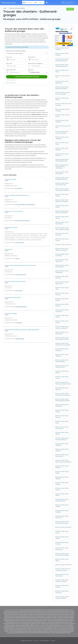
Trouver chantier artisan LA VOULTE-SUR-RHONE (63, 93)
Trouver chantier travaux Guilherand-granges (35, 620)
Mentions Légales (45, 641)
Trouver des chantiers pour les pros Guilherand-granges (18, 614)
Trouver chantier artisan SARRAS (62, 217)
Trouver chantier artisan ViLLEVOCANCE (62, 456)
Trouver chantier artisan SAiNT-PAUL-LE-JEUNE (62, 581)
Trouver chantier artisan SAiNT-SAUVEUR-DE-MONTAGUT (64, 461)
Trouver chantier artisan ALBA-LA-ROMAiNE (62, 361)
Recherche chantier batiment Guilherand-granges (35, 613)
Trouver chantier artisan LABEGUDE (62, 355)
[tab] (27, 180)
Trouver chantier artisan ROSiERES (62, 483)
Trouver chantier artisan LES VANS (63, 127)
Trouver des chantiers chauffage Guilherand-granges (17, 617)
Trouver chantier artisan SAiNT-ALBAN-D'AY (62, 366)
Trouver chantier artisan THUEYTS (62, 416)
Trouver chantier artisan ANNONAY (62, 49)
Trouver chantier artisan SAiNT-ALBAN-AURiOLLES (62, 522)
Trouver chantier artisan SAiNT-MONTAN (62, 266)
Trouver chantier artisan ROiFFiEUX (62, 149)
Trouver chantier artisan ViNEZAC (62, 411)
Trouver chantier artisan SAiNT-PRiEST (62, 405)
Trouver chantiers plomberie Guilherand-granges (28, 625)
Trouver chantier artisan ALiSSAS (62, 378)
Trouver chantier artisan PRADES (62, 472)
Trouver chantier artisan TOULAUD (62, 277)
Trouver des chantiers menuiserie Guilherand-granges (61, 613)
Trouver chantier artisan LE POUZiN (63, 116)
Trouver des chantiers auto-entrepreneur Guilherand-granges (30, 616)
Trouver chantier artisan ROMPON (62, 506)
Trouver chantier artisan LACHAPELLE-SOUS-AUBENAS (63, 344)
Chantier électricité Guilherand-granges (38, 631)
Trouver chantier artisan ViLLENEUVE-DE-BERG (62, 132)
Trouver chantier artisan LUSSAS (62, 532)
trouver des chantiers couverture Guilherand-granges (33, 610)
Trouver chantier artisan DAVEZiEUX (62, 121)
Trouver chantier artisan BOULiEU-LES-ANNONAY (62, 212)
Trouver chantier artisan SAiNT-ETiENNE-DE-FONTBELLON (62, 166)
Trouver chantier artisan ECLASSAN (62, 543)
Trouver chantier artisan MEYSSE (62, 372)
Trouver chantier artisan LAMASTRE (62, 155)
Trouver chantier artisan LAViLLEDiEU (62, 255)
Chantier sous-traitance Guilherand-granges (51, 626)
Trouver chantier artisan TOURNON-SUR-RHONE (62, 65)
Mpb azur (17, 258)
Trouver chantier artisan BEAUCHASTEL (62, 283)
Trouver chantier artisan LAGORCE (62, 586)
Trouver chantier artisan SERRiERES (62, 478)
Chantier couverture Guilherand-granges (60, 633)
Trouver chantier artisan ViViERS (62, 99)
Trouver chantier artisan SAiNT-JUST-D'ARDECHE (62, 327)
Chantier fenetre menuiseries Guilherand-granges (61, 631)
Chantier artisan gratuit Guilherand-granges (25, 628)
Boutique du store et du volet (22, 220)
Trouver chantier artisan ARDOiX (62, 495)
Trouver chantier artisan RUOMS (62, 206)
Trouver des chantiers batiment (17, 8)
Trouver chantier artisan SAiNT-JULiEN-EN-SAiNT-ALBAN (63, 383)
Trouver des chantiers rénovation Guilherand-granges (34, 622)
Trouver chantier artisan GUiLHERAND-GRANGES (62, 60)
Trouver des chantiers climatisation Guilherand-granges (59, 616)
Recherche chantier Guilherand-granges (29, 626)
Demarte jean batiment (21, 307)
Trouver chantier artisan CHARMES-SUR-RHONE (62, 178)
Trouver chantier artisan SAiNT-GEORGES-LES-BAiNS (62, 229)
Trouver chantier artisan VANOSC (62, 538)
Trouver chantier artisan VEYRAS (62, 316)
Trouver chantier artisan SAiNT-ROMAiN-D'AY (62, 500)
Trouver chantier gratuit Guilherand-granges (43, 630)
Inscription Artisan (68, 2)
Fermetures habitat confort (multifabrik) (25, 204)
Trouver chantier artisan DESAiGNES (62, 444)
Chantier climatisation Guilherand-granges (30, 623)
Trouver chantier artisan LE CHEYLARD (63, 110)
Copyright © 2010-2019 (26, 641)
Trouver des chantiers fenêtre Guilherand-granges (45, 614)
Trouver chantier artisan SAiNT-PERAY (62, 82)
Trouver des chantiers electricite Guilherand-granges (44, 617)
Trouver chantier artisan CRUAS (62, 143)
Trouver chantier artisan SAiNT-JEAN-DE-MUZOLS (62, 160)
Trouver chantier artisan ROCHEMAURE (62, 223)
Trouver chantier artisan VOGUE (62, 560)
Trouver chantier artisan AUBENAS (62, 54)
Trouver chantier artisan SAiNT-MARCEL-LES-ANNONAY (63, 394)
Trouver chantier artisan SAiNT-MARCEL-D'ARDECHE (62, 190)
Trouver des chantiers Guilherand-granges (57, 610)
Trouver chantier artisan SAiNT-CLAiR (62, 517)
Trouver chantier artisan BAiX (64, 527)
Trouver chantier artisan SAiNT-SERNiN (62, 333)
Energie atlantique (20, 339)
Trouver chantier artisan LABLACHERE (62, 260)
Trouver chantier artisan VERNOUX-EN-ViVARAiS (62, 249)
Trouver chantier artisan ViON (64, 565)
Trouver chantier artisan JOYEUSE (62, 299)
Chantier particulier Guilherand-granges (47, 628)
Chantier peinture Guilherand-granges (19, 631)
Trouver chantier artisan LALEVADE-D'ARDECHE (62, 439)
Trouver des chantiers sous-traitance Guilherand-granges (54, 619)
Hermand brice (19, 291)
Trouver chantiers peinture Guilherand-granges (52, 625)
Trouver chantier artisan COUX (62, 288)
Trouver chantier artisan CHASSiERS (62, 511)
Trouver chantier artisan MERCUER (62, 450)
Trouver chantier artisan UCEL (64, 245)
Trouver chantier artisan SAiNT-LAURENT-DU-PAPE (62, 339)
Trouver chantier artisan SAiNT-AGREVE (62, 173)
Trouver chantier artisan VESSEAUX (62, 305)
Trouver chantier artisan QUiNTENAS (62, 350)
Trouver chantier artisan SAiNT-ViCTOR (62, 549)
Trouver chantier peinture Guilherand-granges (18, 633)
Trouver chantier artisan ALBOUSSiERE (62, 575)
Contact (53, 641)
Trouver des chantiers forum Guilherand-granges (27, 619)
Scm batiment (18, 323)
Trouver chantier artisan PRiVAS (62, 71)
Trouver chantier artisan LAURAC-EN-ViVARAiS (62, 597)
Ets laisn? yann (19, 188)
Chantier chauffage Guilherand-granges (58, 622)
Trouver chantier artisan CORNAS (62, 195)
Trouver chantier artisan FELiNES (62, 322)
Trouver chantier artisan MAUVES (62, 433)
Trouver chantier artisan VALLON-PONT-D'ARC (62, 184)
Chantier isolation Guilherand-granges (50, 623)
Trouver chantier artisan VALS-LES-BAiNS (64, 104)
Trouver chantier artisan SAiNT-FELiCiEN (62, 428)
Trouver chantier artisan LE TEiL (63, 77)
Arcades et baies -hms (20, 274)
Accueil (5, 8)
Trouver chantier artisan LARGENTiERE (62, 272)
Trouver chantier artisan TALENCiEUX (62, 592)
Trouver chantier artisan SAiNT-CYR (62, 389)
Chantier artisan (9, 3)
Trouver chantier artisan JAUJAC (62, 422)
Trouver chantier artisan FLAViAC (62, 489)
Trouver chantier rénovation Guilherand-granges (57, 611)
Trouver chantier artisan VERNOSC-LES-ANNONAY (62, 201)
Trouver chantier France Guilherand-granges (58, 620)
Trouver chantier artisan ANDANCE (62, 467)
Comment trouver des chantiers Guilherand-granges (32, 611)
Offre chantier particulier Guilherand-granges (20, 630)
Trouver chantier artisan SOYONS (62, 240)
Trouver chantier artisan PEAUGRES (62, 234)
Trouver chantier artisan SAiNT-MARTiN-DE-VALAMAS (63, 400)
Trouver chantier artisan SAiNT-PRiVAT (62, 311)
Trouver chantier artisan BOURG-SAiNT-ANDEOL (62, 88)
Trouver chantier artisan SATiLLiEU (62, 294)
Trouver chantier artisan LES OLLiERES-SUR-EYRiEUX (63, 570)
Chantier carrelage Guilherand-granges (40, 633)
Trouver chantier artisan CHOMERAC (62, 138)
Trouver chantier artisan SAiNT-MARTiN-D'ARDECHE (62, 554)
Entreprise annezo (20, 242)
